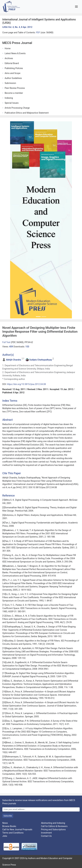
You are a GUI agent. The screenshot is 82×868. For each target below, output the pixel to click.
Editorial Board (12, 63)
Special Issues (12, 103)
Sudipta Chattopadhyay (41, 360)
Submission (10, 83)
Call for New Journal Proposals (17, 829)
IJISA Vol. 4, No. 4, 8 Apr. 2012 (17, 27)
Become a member (14, 93)
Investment (46, 833)
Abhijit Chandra (13, 360)
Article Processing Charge (17, 108)
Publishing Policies (14, 68)
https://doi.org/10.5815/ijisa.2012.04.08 (26, 384)
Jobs (5, 836)
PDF (38, 32)
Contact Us (46, 836)
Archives (9, 58)
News (5, 823)
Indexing (9, 98)
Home (8, 48)
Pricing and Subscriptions (53, 829)
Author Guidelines (13, 78)
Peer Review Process (15, 88)
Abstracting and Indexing (53, 823)
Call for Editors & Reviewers (54, 826)
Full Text (7, 342)
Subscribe (8, 816)
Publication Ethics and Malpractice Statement (27, 113)
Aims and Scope (13, 73)
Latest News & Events (15, 53)
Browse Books (9, 826)
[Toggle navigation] (76, 7)
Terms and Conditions (13, 833)
